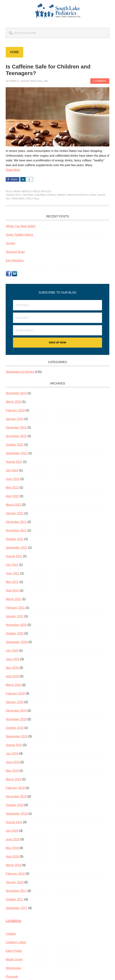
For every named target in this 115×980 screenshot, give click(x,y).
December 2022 (16, 427)
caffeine (28, 195)
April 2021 (12, 591)
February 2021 (15, 608)
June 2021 (13, 573)
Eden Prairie (14, 951)
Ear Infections (15, 260)
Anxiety (10, 243)
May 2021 (12, 582)
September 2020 (16, 642)
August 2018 (14, 822)
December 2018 (16, 796)
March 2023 (13, 402)
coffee (51, 195)
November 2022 (16, 436)
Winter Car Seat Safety (21, 226)
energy (61, 195)
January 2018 (15, 882)
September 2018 (16, 814)
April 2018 (12, 856)
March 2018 (13, 865)
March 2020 (13, 685)
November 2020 (16, 625)
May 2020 (12, 668)
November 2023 (16, 393)
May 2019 (12, 771)
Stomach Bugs (15, 252)
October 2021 (15, 539)
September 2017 (16, 908)
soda (93, 195)
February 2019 (15, 788)
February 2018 (15, 874)
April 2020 (12, 676)
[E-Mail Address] (57, 330)
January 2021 (15, 616)
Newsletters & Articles (36, 192)
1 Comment (100, 81)
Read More (13, 170)
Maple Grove (14, 959)
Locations (14, 920)
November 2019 (16, 719)
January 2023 (15, 419)
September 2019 (16, 736)
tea (8, 199)
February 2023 (15, 410)
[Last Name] (57, 318)
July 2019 (12, 754)
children (40, 195)
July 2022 (12, 470)
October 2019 (15, 728)
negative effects (78, 195)
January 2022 (15, 513)
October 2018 (15, 805)
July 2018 (12, 831)
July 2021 (12, 565)
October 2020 (15, 633)
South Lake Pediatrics (58, 11)
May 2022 (12, 488)
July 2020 (12, 651)
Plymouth (12, 977)
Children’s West (16, 942)
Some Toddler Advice (19, 235)
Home (14, 52)
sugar (101, 195)
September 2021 (16, 548)
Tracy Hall (33, 199)
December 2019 (16, 711)
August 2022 (14, 462)
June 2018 (13, 839)
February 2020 (15, 693)
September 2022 (16, 453)
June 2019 (13, 762)
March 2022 (13, 505)
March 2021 (13, 599)
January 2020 (15, 702)
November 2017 (16, 891)
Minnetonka (13, 968)
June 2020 (13, 659)
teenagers (18, 199)
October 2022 (15, 445)
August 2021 (14, 556)
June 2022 (13, 479)
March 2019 (13, 779)
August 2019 (14, 745)
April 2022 (12, 496)
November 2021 (16, 530)
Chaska (11, 934)
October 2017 (15, 899)
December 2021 (16, 522)
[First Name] (57, 305)
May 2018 (12, 848)
